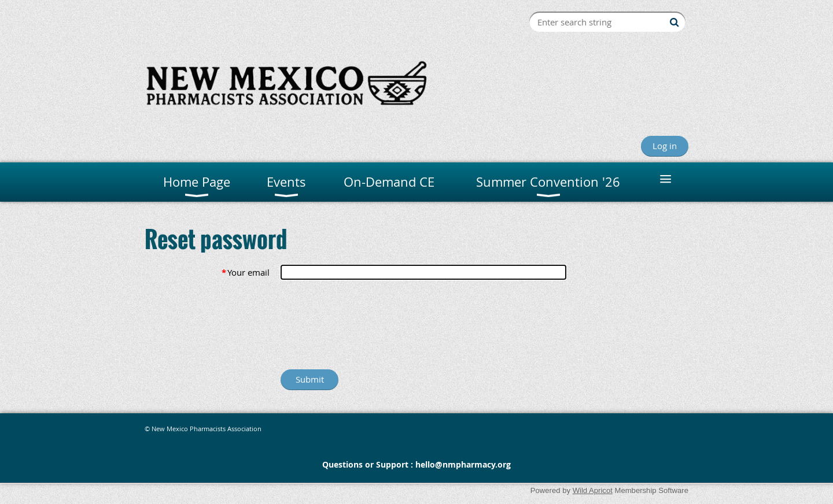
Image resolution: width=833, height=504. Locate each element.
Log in (665, 146)
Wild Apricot (593, 490)
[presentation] (368, 327)
